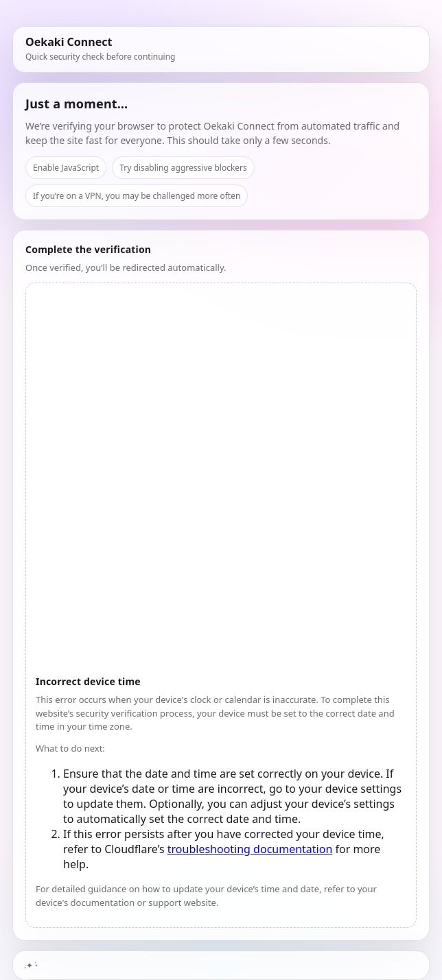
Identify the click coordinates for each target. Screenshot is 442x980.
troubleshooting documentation (250, 849)
